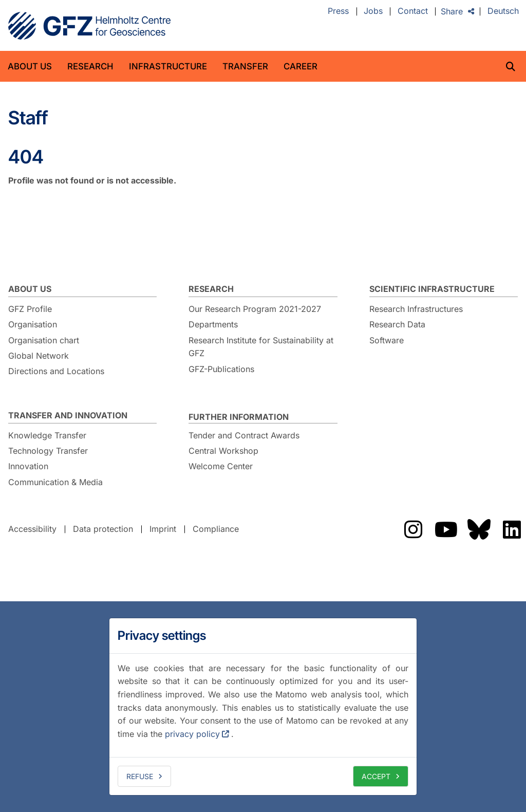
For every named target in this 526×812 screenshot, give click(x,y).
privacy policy (192, 734)
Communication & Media (55, 482)
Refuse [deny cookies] (140, 776)
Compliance (216, 529)
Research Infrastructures (416, 309)
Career (300, 66)
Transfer (245, 66)
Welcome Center (221, 466)
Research (90, 66)
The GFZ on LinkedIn (512, 529)
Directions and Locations (56, 371)
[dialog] (263, 707)
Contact (413, 11)
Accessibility (32, 529)
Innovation (28, 466)
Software (387, 340)
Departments (213, 324)
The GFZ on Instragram (413, 529)
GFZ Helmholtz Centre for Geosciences (89, 26)
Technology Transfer (48, 451)
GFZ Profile (30, 309)
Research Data (397, 324)
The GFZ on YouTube (446, 529)
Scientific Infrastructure (432, 289)
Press (338, 11)
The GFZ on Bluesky (479, 529)
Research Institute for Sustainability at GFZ (261, 347)
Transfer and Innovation (68, 415)
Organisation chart (44, 340)
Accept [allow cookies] (376, 776)
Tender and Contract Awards (244, 435)
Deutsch (503, 11)
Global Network (39, 356)
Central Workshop (223, 451)
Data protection (103, 529)
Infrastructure (168, 66)
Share (452, 11)
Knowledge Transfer (47, 435)
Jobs (373, 11)
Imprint (163, 529)
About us (30, 66)
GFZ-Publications (221, 369)
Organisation (33, 324)
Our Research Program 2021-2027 (255, 309)
